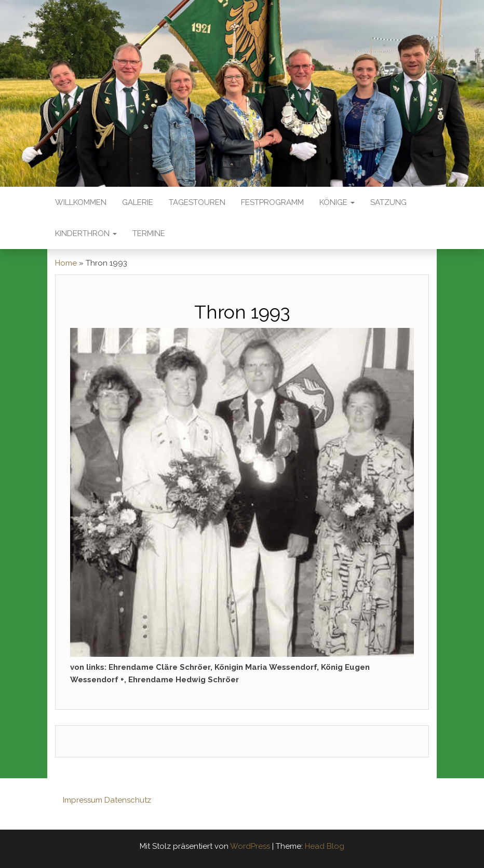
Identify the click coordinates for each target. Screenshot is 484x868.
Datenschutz (128, 800)
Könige (337, 202)
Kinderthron (86, 233)
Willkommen (81, 202)
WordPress (250, 846)
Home (66, 263)
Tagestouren (197, 202)
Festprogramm (272, 202)
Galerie (138, 202)
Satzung (388, 202)
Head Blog (325, 846)
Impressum (83, 800)
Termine (149, 233)
